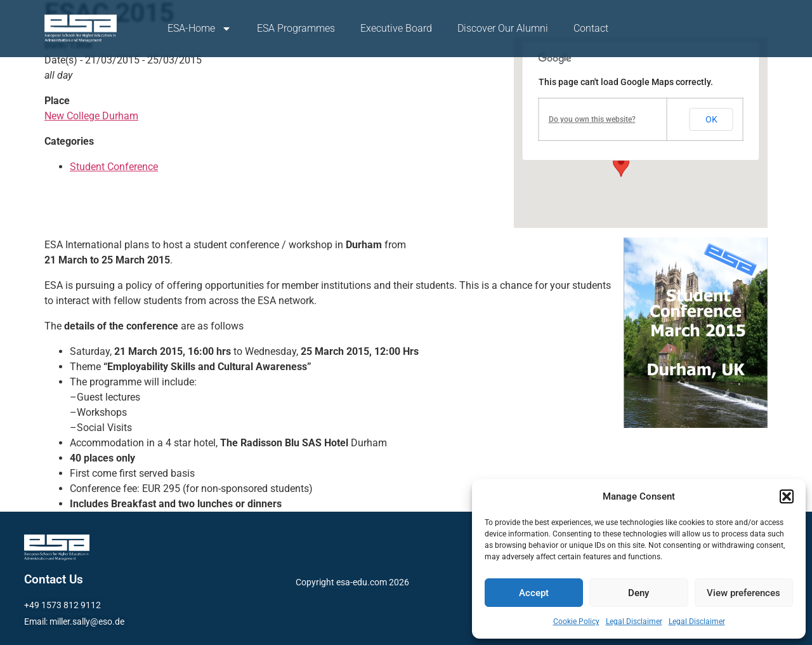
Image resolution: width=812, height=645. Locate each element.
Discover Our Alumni (503, 28)
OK (711, 119)
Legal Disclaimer (634, 622)
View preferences (743, 593)
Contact (591, 28)
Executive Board (396, 28)
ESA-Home (200, 29)
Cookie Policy (576, 622)
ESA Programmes (296, 28)
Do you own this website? (592, 119)
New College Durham (91, 116)
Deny (638, 593)
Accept (534, 593)
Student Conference (114, 167)
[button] (787, 496)
